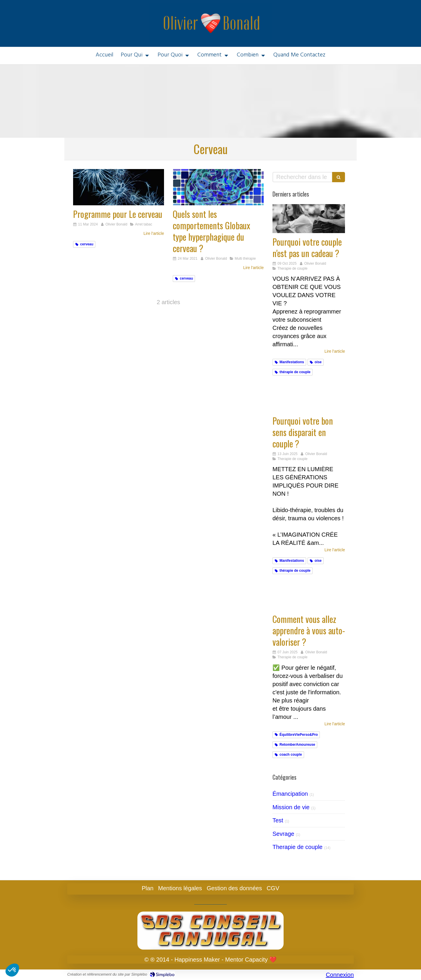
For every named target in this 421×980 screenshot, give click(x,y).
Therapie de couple (297, 847)
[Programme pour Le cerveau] (119, 187)
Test (278, 820)
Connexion (340, 975)
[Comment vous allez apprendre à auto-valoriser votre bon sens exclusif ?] (309, 596)
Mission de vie (291, 807)
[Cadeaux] (309, 219)
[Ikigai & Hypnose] (309, 397)
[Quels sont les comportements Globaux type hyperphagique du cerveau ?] (218, 187)
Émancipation (290, 794)
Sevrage (283, 834)
